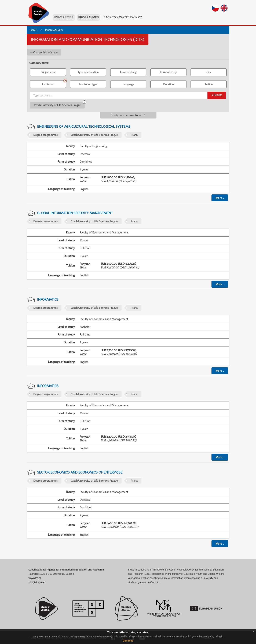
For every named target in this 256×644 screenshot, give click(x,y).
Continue (128, 641)
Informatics (48, 299)
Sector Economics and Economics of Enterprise (80, 472)
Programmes (89, 19)
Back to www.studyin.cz (123, 19)
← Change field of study (44, 52)
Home (33, 30)
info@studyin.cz (37, 582)
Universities (64, 19)
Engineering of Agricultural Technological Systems (84, 126)
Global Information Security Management (75, 213)
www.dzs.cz (35, 578)
